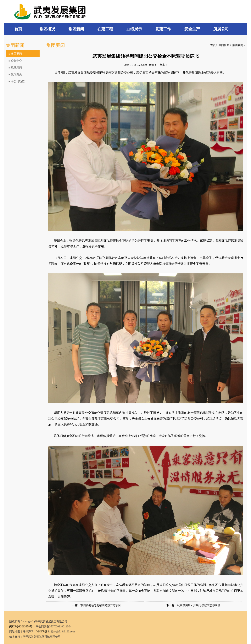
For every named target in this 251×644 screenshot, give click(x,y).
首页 (213, 45)
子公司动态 (17, 81)
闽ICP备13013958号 (21, 627)
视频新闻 (15, 68)
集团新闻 (224, 45)
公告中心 (15, 61)
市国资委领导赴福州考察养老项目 (101, 605)
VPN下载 (42, 632)
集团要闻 (15, 54)
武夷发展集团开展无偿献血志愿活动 (199, 605)
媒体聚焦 (15, 75)
